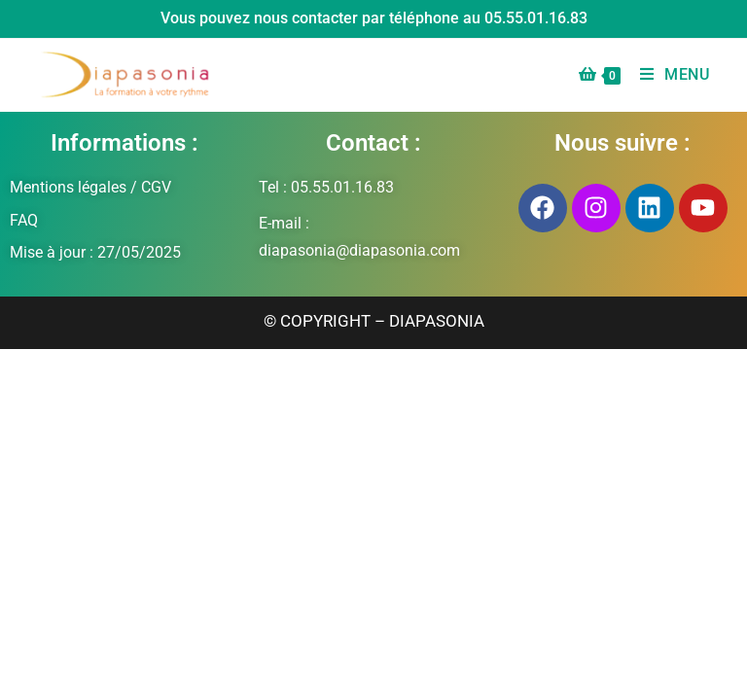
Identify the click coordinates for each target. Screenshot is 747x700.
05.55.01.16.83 (536, 18)
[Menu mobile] (668, 74)
